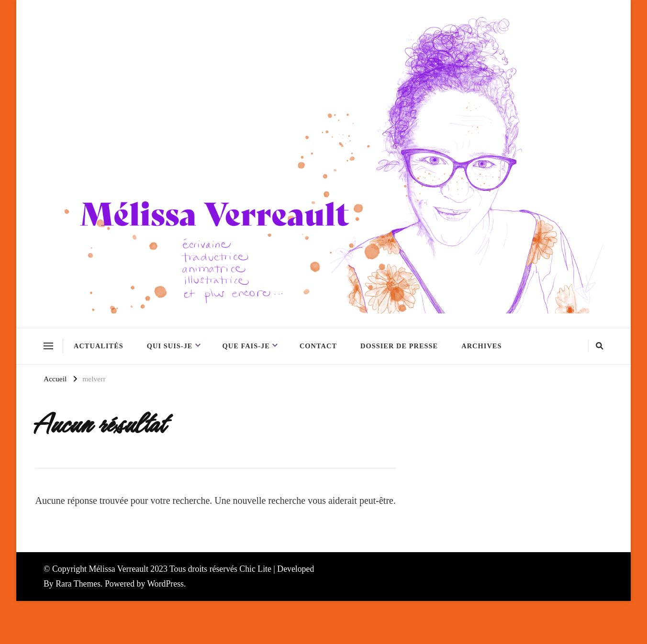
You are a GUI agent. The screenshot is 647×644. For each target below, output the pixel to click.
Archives (481, 346)
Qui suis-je (170, 346)
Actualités (99, 346)
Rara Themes (78, 584)
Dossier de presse (399, 346)
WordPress (165, 584)
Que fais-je (246, 346)
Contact (318, 346)
